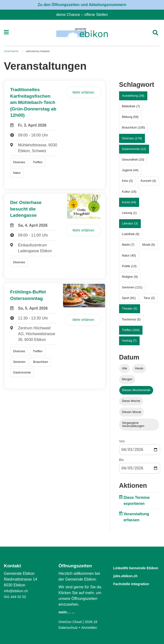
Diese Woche (131, 403)
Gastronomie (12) (134, 151)
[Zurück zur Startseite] (82, 34)
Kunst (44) (129, 204)
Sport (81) (129, 300)
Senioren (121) (132, 289)
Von (122, 443)
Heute (139, 370)
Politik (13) (129, 268)
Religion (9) (130, 279)
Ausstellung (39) (133, 98)
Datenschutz (69, 627)
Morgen (127, 381)
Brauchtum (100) (133, 130)
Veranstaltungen (41, 54)
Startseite (12, 54)
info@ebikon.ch (17, 591)
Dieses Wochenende (136, 392)
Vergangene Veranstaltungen (133, 426)
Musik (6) (149, 247)
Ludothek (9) (131, 236)
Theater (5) (130, 311)
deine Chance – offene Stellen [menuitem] (84, 15)
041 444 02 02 (16, 597)
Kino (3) (127, 183)
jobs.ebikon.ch (129, 581)
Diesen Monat (132, 414)
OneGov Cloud (71, 622)
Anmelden (92, 627)
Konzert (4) (148, 183)
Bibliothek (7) (131, 108)
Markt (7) (128, 247)
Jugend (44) (130, 172)
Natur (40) (129, 257)
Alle (125, 370)
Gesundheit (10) (133, 162)
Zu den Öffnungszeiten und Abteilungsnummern (82, 5)
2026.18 (94, 622)
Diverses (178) (132, 140)
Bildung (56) (130, 119)
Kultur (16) (129, 193)
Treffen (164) (131, 332)
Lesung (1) (129, 215)
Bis (121, 462)
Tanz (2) (149, 300)
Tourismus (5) (131, 321)
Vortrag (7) (129, 343)
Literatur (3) (130, 226)
